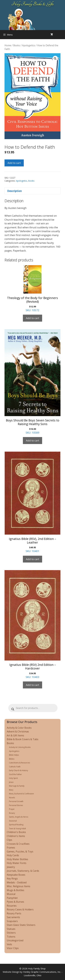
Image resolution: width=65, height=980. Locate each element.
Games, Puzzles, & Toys (20, 852)
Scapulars (12, 921)
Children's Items (16, 836)
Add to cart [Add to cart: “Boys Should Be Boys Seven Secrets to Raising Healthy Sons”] (32, 440)
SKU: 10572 (32, 288)
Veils (9, 944)
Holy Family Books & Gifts (33, 4)
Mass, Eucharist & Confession (21, 794)
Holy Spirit (13, 778)
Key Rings (12, 879)
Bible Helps (14, 755)
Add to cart (14, 163)
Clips (9, 840)
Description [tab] (15, 191)
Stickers (11, 933)
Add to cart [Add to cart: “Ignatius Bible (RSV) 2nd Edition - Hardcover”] (32, 685)
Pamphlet (12, 898)
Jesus (11, 782)
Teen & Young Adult (17, 829)
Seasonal (13, 821)
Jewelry (11, 867)
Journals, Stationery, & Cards (23, 871)
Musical (11, 894)
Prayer (12, 809)
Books (17, 45)
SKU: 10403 (32, 624)
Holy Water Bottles (17, 859)
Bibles (12, 759)
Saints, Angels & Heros (19, 817)
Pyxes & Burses (15, 902)
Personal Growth (16, 801)
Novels (12, 798)
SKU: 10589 (32, 382)
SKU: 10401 (32, 502)
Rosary (12, 813)
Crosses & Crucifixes (18, 844)
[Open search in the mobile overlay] (62, 35)
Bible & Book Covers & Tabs (23, 739)
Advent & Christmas (18, 732)
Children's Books (16, 832)
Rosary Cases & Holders (20, 909)
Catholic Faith (15, 767)
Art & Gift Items (15, 735)
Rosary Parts (14, 913)
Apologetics (29, 45)
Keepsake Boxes (16, 875)
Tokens (11, 937)
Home (8, 45)
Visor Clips (13, 948)
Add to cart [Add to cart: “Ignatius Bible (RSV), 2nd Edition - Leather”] (32, 559)
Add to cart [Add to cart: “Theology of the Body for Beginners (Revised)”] (32, 318)
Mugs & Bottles (15, 890)
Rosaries (12, 906)
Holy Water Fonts (17, 863)
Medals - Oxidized (17, 882)
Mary (11, 790)
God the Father (15, 774)
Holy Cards (13, 855)
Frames (11, 848)
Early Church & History (19, 770)
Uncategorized (15, 940)
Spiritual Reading (16, 825)
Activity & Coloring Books (20, 747)
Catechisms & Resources (19, 763)
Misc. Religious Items (19, 886)
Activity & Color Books (19, 728)
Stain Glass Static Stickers (21, 925)
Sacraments (13, 917)
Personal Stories (16, 805)
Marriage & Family (17, 786)
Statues (11, 929)
